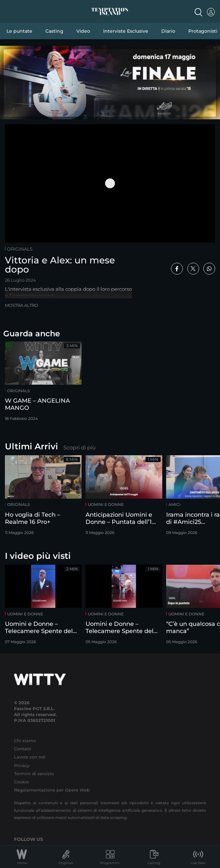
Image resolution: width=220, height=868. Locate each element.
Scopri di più (79, 448)
